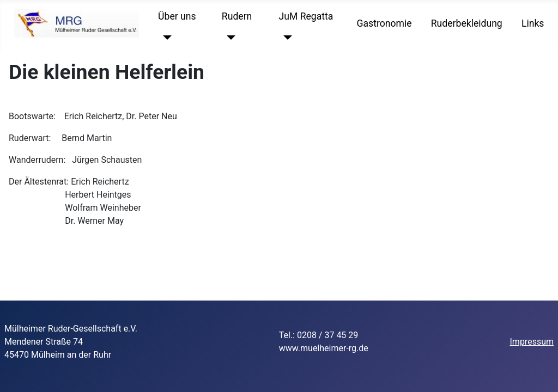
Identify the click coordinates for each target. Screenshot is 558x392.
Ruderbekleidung (467, 23)
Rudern (237, 16)
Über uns (177, 16)
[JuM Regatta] (286, 38)
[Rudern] (229, 38)
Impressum (532, 342)
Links (533, 23)
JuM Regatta (306, 16)
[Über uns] (165, 38)
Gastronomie (384, 23)
